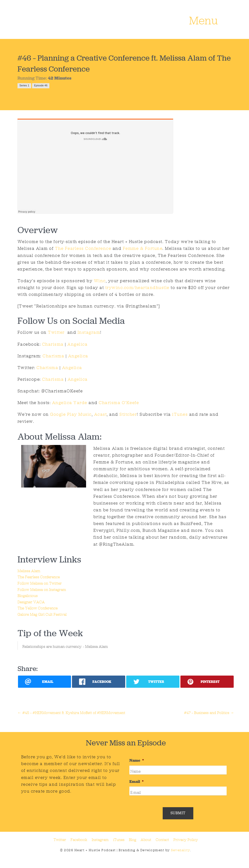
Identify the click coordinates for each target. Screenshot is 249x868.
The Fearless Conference (83, 248)
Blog (133, 840)
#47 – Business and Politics (209, 713)
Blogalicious (28, 596)
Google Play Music (71, 414)
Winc (100, 281)
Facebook (79, 840)
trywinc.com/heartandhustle (137, 288)
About (146, 840)
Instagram (89, 332)
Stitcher (128, 414)
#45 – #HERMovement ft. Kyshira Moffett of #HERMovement (71, 713)
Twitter (56, 332)
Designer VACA (31, 602)
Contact (162, 840)
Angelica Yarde (70, 403)
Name (137, 760)
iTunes (180, 414)
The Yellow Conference (38, 608)
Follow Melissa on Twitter (40, 583)
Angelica (77, 344)
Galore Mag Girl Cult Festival (42, 614)
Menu (203, 21)
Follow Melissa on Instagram (42, 590)
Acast (101, 414)
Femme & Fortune (143, 248)
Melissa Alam (29, 571)
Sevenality (181, 850)
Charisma (53, 344)
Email (136, 782)
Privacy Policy (186, 840)
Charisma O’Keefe (119, 403)
